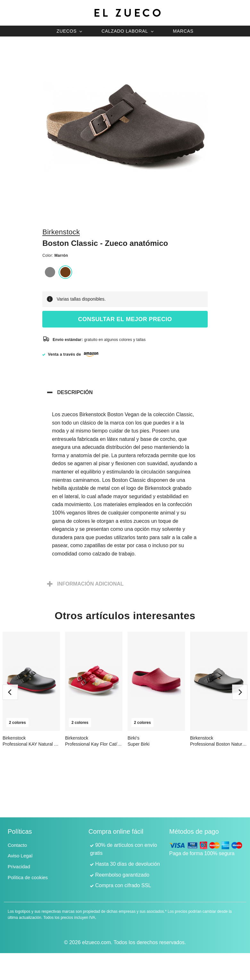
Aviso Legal (20, 856)
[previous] (10, 692)
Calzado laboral (125, 31)
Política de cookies (28, 877)
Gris (50, 272)
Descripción (75, 392)
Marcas (183, 31)
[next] (240, 692)
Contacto (17, 845)
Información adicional (90, 584)
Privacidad (19, 867)
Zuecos (67, 31)
